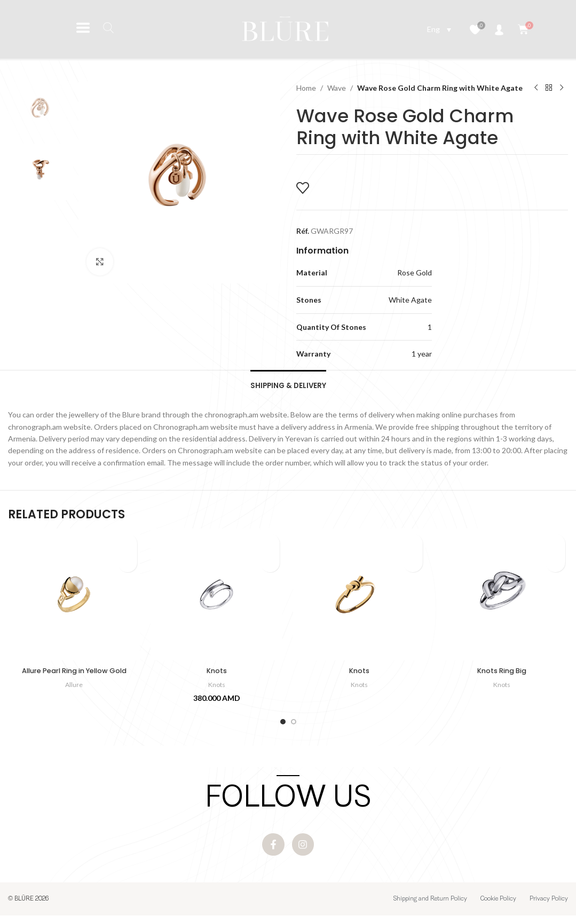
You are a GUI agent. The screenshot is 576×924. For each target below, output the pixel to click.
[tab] (288, 386)
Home (306, 88)
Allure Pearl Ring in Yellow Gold (74, 674)
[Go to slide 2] (294, 725)
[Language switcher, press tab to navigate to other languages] (439, 29)
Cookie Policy (498, 907)
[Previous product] (536, 88)
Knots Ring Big (502, 674)
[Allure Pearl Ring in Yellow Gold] (74, 599)
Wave (337, 88)
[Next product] (562, 88)
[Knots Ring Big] (502, 599)
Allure (74, 688)
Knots (217, 674)
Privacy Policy (549, 907)
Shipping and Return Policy (430, 907)
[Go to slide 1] (283, 725)
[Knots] (216, 599)
